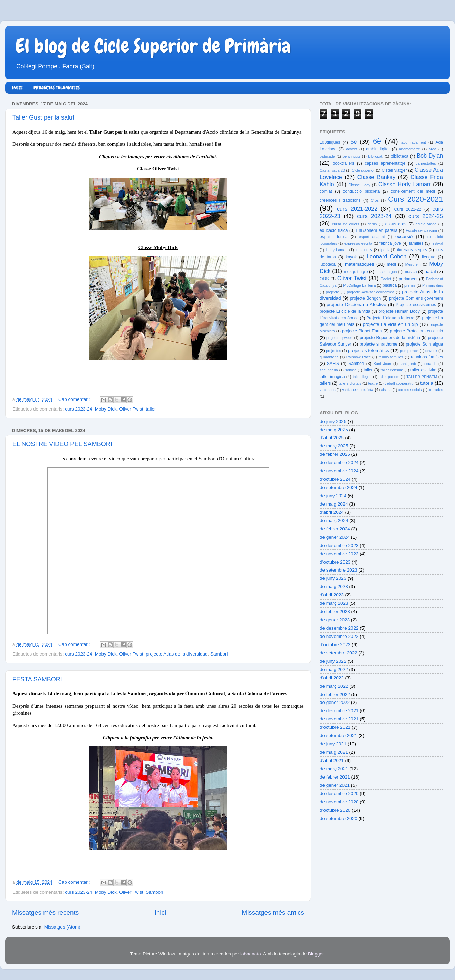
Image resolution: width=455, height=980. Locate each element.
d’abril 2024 (332, 512)
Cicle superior (363, 170)
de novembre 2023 (339, 554)
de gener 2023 (335, 620)
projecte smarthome (379, 344)
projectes (333, 351)
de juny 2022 (333, 661)
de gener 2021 (335, 785)
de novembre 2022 (339, 636)
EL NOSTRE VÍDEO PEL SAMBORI (62, 444)
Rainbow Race (359, 357)
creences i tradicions (340, 200)
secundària (329, 370)
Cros (375, 200)
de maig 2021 (334, 752)
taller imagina (332, 377)
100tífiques (330, 142)
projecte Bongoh (366, 298)
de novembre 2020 (339, 802)
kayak (351, 257)
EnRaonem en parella (377, 230)
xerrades (436, 390)
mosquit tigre (356, 272)
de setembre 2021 (338, 736)
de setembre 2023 (338, 570)
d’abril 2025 (332, 438)
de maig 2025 (334, 430)
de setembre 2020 (338, 818)
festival (437, 243)
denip (372, 224)
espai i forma (334, 237)
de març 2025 (334, 446)
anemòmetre (410, 149)
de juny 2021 (333, 744)
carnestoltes (426, 163)
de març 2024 (334, 521)
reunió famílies (391, 357)
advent (351, 149)
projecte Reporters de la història (390, 338)
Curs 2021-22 (408, 209)
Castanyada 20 (332, 170)
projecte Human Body (399, 311)
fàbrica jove (390, 243)
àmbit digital (378, 149)
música (410, 272)
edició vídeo (426, 224)
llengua (429, 257)
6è (377, 141)
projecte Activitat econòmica (371, 292)
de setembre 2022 (338, 653)
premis (410, 285)
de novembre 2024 (339, 471)
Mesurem (413, 264)
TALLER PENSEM (422, 377)
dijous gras (396, 224)
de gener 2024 (335, 537)
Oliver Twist (131, 409)
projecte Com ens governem (416, 298)
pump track (409, 351)
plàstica (390, 285)
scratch (430, 364)
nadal (430, 271)
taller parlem (389, 377)
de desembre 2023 (339, 545)
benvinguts (351, 156)
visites (386, 390)
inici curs (364, 250)
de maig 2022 (334, 670)
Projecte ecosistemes (416, 305)
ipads (385, 250)
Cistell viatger (394, 170)
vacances (328, 390)
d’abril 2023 (332, 595)
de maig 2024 (334, 504)
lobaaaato (250, 954)
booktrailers (344, 163)
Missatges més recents (45, 912)
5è (354, 142)
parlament (408, 279)
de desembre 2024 (339, 463)
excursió (404, 237)
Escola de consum (421, 230)
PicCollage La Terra (359, 285)
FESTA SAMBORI (37, 679)
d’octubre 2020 (335, 810)
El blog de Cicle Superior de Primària (153, 46)
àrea (433, 149)
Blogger (316, 954)
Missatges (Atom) (62, 927)
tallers (325, 383)
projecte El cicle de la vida (345, 311)
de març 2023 (334, 603)
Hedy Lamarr (337, 250)
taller (151, 409)
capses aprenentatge (385, 163)
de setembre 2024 (338, 487)
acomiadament (414, 142)
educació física (334, 230)
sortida (351, 370)
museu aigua (386, 272)
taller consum (392, 370)
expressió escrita (358, 243)
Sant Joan (382, 364)
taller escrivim (423, 370)
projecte (332, 292)
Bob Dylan (430, 156)
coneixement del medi (413, 191)
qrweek (431, 351)
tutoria (427, 383)
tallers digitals (350, 383)
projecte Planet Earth (362, 331)
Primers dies (433, 285)
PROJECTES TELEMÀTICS (57, 88)
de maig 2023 (334, 587)
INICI (17, 88)
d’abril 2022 (332, 678)
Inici (161, 912)
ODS (324, 279)
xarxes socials (410, 390)
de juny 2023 (333, 578)
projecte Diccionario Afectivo (356, 305)
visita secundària (358, 390)
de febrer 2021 (335, 777)
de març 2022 (334, 686)
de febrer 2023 (335, 611)
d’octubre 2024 (335, 479)
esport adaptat (372, 237)
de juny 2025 (333, 421)
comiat (326, 191)
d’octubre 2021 (335, 727)
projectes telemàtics (369, 351)
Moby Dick (106, 409)
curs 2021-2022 (357, 209)
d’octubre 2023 (335, 562)
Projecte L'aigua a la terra (390, 318)
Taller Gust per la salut (43, 117)
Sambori (219, 654)
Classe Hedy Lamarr (405, 184)
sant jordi (408, 364)
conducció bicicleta (361, 191)
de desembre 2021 (339, 711)
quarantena (329, 357)
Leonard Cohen (386, 256)
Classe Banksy (376, 177)
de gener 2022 (335, 702)
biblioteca (400, 156)
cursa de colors (346, 224)
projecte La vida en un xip (390, 324)
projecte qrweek (340, 338)
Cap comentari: (75, 399)
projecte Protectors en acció (417, 331)
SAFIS (333, 364)
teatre (373, 383)
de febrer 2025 (335, 454)
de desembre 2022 (339, 628)
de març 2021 (334, 769)
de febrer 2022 (335, 694)
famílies (416, 243)
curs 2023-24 (79, 409)
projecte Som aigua (424, 344)
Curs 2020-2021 (415, 199)
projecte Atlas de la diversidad (177, 654)
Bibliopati (376, 156)
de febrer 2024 (335, 529)
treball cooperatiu (399, 383)
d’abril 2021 (332, 760)
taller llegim (362, 377)
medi (391, 264)
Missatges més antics (273, 912)
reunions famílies (427, 357)
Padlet (386, 279)
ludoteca (328, 264)
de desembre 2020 (339, 794)
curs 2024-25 (426, 216)
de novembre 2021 (339, 719)
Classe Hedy (359, 185)
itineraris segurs (412, 250)
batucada (327, 156)
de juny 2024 (333, 496)
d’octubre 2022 (335, 645)
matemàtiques (360, 264)
